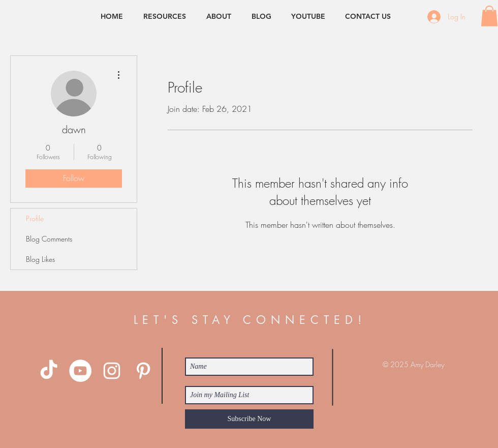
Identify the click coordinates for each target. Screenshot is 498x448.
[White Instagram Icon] (112, 371)
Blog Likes (40, 259)
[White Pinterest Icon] (143, 371)
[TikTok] (49, 371)
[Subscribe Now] (249, 419)
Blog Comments (49, 239)
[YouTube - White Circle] (80, 371)
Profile (35, 218)
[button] (489, 16)
